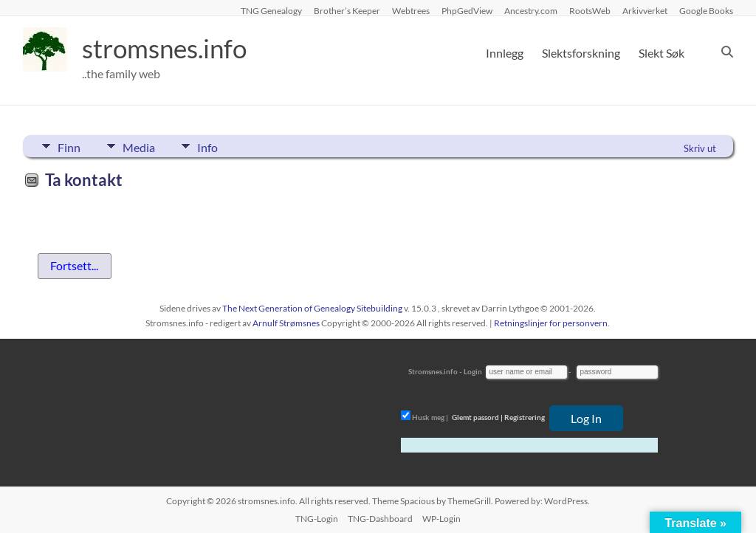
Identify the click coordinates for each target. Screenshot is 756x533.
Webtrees (411, 10)
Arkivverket (645, 10)
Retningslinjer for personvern (551, 323)
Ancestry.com (531, 10)
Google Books (706, 10)
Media (141, 146)
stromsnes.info (168, 48)
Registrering (525, 417)
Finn (69, 146)
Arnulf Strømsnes (286, 323)
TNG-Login (317, 519)
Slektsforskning (581, 53)
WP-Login (441, 519)
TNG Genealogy (271, 10)
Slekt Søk (661, 53)
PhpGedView (467, 10)
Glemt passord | (477, 417)
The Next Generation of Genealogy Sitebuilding (312, 308)
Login (473, 371)
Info (212, 146)
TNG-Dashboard (380, 519)
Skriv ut (700, 148)
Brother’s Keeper (347, 10)
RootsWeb (590, 10)
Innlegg (505, 53)
